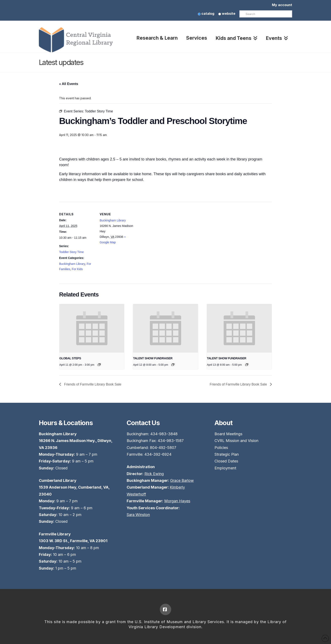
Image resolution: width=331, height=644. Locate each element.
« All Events (69, 84)
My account (282, 5)
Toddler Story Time (71, 252)
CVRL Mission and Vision (236, 441)
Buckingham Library (72, 264)
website (227, 13)
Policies (221, 448)
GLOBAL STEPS (70, 358)
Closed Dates (226, 461)
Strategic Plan (227, 454)
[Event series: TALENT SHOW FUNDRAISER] (173, 365)
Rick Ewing (154, 474)
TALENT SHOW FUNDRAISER (153, 358)
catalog (206, 13)
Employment (225, 468)
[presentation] (92, 328)
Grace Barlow (182, 480)
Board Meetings (228, 434)
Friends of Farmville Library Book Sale (92, 384)
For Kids (77, 269)
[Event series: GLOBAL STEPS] (99, 365)
